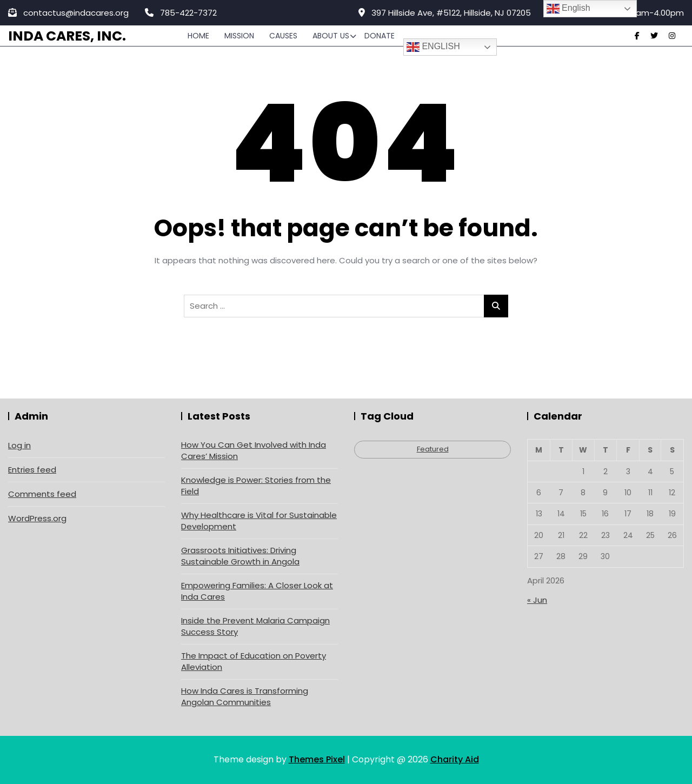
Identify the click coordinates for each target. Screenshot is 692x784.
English (433, 47)
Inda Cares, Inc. (67, 36)
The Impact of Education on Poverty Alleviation (254, 661)
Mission (239, 36)
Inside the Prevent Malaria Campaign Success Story (255, 626)
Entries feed (32, 470)
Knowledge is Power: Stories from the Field (256, 486)
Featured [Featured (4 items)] (433, 449)
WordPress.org (37, 518)
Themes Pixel (317, 759)
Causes (283, 36)
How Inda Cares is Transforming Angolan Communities (245, 696)
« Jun (537, 600)
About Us (331, 36)
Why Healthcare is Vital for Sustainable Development (259, 521)
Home (198, 36)
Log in (19, 445)
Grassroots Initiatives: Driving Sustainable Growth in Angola (240, 556)
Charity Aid (455, 759)
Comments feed (42, 494)
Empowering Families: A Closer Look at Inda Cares (257, 591)
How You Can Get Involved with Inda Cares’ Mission (254, 450)
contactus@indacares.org (68, 13)
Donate (380, 36)
